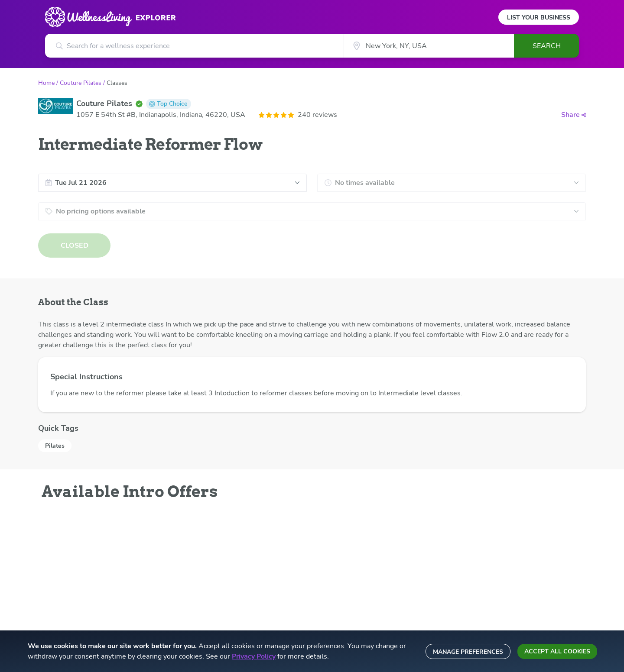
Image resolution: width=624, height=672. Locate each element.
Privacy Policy (254, 656)
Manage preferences (468, 652)
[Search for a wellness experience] (194, 46)
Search (547, 46)
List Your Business (539, 18)
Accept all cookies (557, 651)
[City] (429, 46)
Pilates (55, 446)
